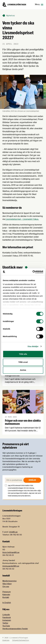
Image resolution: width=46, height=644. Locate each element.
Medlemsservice (10, 581)
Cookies (6, 640)
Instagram (7, 620)
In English (7, 603)
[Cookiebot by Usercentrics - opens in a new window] (33, 272)
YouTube (6, 626)
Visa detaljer (33, 346)
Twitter (5, 623)
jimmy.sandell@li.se (11, 566)
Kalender (6, 595)
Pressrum (7, 592)
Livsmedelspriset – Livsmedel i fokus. (22, 219)
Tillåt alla (23, 354)
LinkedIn (6, 615)
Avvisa (23, 370)
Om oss (6, 587)
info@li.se (13, 532)
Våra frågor (7, 584)
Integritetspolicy (21, 640)
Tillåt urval (23, 362)
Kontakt (6, 597)
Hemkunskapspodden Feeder (15, 629)
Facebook (7, 617)
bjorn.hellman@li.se (11, 552)
